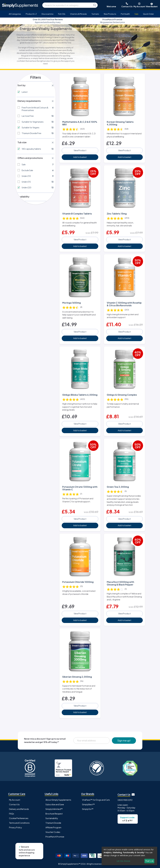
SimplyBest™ (88, 804)
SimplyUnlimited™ (54, 808)
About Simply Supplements (58, 799)
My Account (15, 799)
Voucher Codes (53, 831)
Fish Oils (62, 14)
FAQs (12, 813)
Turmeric (95, 14)
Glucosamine (47, 14)
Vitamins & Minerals (78, 14)
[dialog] (129, 856)
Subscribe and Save (55, 804)
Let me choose (123, 861)
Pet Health (125, 14)
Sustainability (52, 818)
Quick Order (148, 14)
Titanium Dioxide (53, 822)
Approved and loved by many (48, 21)
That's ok (149, 861)
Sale (136, 14)
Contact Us (14, 804)
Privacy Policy (15, 827)
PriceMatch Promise (55, 836)
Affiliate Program (53, 827)
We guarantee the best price (112, 21)
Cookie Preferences (19, 818)
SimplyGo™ (88, 808)
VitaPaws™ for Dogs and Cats (96, 799)
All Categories (15, 14)
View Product (80, 150)
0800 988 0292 (125, 799)
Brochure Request (54, 813)
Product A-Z (31, 14)
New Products (110, 14)
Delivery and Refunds (19, 808)
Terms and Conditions (19, 822)
